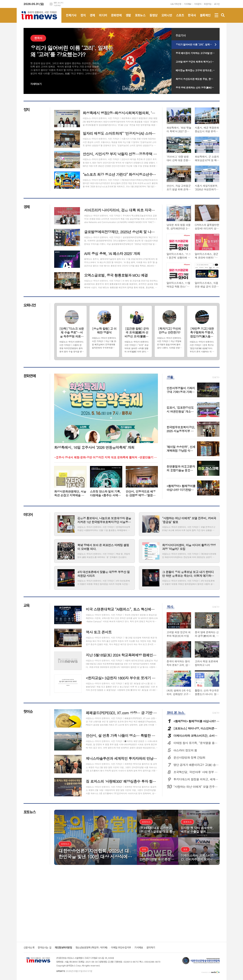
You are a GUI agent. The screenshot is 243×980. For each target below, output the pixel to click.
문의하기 (151, 948)
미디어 (103, 18)
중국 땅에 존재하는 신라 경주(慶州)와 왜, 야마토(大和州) (198, 88)
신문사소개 (29, 948)
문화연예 (116, 18)
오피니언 (167, 18)
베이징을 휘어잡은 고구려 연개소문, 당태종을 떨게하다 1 (198, 70)
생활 (128, 18)
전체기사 (71, 18)
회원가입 (208, 4)
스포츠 (180, 18)
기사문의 (198, 4)
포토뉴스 (140, 18)
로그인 (217, 4)
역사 (170, 606)
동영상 (154, 18)
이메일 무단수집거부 (121, 948)
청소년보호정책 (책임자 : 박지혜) (91, 948)
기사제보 (187, 4)
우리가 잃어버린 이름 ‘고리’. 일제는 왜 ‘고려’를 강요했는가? (198, 44)
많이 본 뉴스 (175, 712)
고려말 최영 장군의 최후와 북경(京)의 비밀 (197, 62)
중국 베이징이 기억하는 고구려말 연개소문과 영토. (198, 53)
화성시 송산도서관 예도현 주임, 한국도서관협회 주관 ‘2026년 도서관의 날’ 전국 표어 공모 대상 (198, 79)
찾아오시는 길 (44, 948)
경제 (92, 18)
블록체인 (205, 18)
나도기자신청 (176, 4)
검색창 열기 (223, 15)
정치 (83, 18)
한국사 (192, 18)
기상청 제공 (57, 6)
